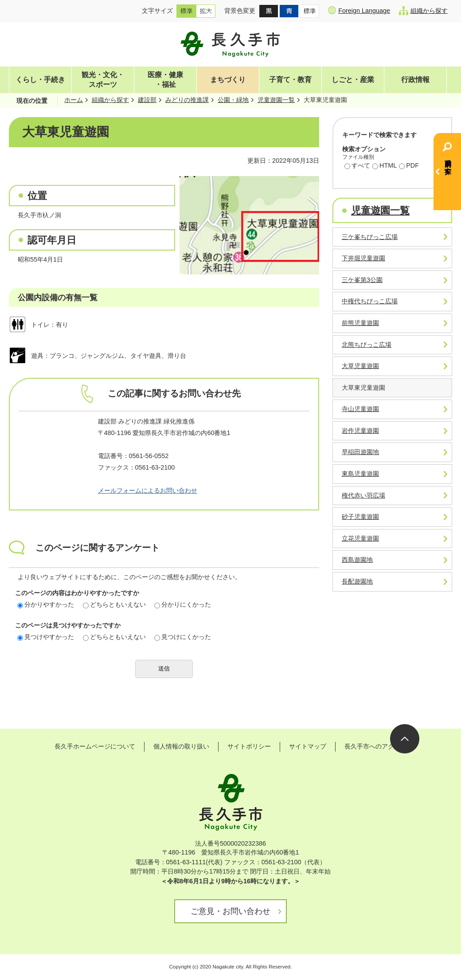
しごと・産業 (353, 80)
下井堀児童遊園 (363, 258)
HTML (385, 166)
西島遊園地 (357, 560)
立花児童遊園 (360, 538)
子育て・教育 (290, 80)
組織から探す (423, 11)
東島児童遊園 (360, 474)
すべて (357, 166)
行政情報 (415, 80)
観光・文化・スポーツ (103, 80)
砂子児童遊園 (360, 517)
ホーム (74, 100)
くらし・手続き (40, 80)
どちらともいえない (114, 604)
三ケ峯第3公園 (362, 280)
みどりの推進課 (187, 100)
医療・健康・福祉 (165, 80)
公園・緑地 (233, 100)
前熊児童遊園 (360, 323)
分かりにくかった (183, 604)
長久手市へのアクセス (375, 746)
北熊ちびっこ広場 (367, 345)
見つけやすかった (46, 637)
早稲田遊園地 (360, 452)
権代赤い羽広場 (363, 495)
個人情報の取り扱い (181, 746)
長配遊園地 (357, 581)
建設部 (147, 100)
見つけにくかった (183, 637)
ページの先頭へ (405, 739)
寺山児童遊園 (360, 409)
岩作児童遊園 (360, 431)
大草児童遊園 (360, 366)
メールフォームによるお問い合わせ (148, 490)
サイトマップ (308, 746)
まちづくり (228, 80)
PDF (409, 166)
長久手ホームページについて (95, 746)
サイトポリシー (249, 746)
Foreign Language (359, 10)
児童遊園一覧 (276, 100)
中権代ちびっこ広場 (370, 301)
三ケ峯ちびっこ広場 (370, 237)
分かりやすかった (46, 604)
